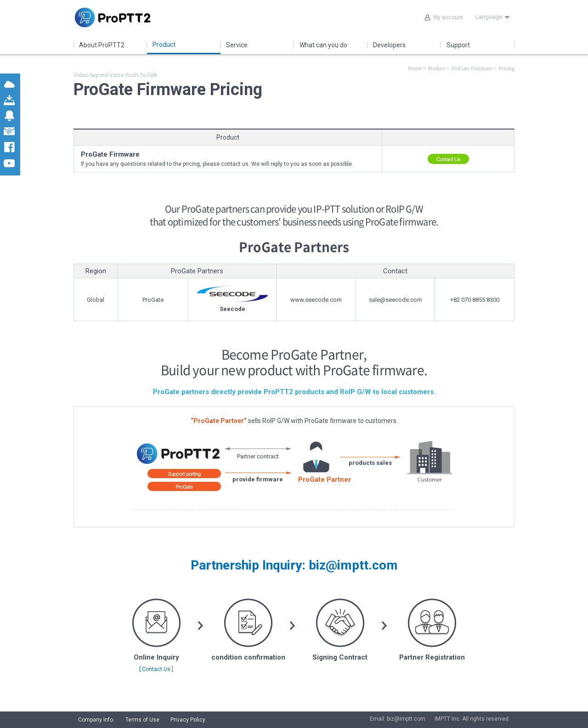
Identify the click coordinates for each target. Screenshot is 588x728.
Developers (389, 45)
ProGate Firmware (472, 68)
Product (164, 45)
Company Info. (96, 720)
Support (458, 45)
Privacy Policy (188, 720)
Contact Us (448, 159)
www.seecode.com (316, 300)
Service (237, 45)
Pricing (506, 68)
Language (493, 17)
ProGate (184, 487)
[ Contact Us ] (156, 669)
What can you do (323, 45)
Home (415, 68)
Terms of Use (142, 720)
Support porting (184, 474)
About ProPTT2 (102, 45)
